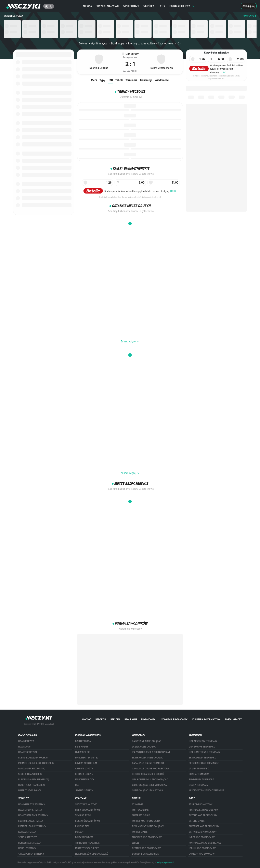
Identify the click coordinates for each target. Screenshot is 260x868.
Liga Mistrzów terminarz (203, 741)
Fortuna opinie (141, 810)
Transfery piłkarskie (87, 843)
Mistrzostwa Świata (30, 791)
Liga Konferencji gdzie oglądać (150, 780)
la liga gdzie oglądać (144, 747)
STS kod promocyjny (201, 805)
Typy (162, 6)
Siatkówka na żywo (86, 805)
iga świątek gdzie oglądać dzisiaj (151, 752)
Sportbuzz (131, 6)
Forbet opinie (140, 832)
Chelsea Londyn (84, 774)
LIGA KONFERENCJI (28, 752)
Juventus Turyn (84, 791)
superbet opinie (141, 815)
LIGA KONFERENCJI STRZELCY (33, 815)
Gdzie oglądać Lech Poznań (147, 791)
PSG (77, 785)
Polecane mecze (84, 837)
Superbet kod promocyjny (204, 826)
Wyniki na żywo (108, 6)
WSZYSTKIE (250, 16)
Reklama (115, 719)
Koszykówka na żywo (88, 821)
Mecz (94, 80)
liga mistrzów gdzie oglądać (92, 854)
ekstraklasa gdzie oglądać (148, 758)
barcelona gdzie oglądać (147, 741)
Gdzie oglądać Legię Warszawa (149, 785)
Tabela (119, 80)
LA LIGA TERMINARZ (199, 769)
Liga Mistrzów (26, 741)
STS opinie (138, 805)
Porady (79, 832)
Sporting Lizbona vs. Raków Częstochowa (149, 43)
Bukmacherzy (182, 6)
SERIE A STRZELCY (28, 837)
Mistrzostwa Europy (87, 848)
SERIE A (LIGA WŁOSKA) (30, 774)
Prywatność (148, 719)
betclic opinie (197, 821)
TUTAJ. (173, 191)
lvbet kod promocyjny (202, 837)
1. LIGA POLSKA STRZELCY (31, 854)
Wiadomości (162, 80)
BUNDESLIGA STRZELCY (30, 843)
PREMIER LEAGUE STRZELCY (32, 826)
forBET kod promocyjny (146, 821)
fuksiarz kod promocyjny (147, 837)
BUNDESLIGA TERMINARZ (201, 780)
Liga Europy (116, 43)
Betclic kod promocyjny (203, 815)
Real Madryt (82, 747)
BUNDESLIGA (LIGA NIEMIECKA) (34, 780)
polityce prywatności (165, 862)
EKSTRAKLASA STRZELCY (31, 821)
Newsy (88, 6)
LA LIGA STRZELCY (27, 832)
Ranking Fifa (82, 826)
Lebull (136, 843)
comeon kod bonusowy (202, 854)
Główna (83, 43)
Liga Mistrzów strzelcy (32, 805)
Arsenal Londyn (84, 769)
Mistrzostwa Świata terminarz (206, 791)
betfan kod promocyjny (203, 832)
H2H (110, 80)
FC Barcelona (83, 741)
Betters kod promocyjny (146, 848)
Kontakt (87, 719)
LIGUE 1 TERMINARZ (199, 785)
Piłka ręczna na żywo (88, 810)
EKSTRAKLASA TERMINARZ (202, 758)
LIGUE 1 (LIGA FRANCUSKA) (31, 785)
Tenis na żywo (83, 815)
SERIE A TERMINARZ (199, 774)
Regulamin (131, 719)
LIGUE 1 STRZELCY (27, 848)
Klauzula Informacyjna (206, 719)
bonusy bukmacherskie (145, 854)
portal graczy (233, 719)
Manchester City (85, 780)
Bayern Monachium (86, 763)
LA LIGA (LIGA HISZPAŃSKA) (32, 769)
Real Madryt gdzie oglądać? (148, 826)
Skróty (149, 6)
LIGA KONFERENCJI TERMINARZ (205, 752)
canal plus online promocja (148, 763)
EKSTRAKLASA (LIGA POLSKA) (33, 758)
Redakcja (101, 719)
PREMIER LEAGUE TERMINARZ (204, 763)
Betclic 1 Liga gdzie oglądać (148, 774)
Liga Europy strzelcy (30, 810)
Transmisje (146, 80)
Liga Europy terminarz (202, 747)
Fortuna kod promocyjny (204, 810)
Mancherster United (87, 758)
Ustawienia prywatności (174, 719)
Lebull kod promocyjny (202, 848)
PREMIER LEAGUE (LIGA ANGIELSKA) (36, 763)
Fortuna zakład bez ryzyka (205, 843)
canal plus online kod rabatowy (151, 769)
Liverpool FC (82, 752)
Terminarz (131, 80)
